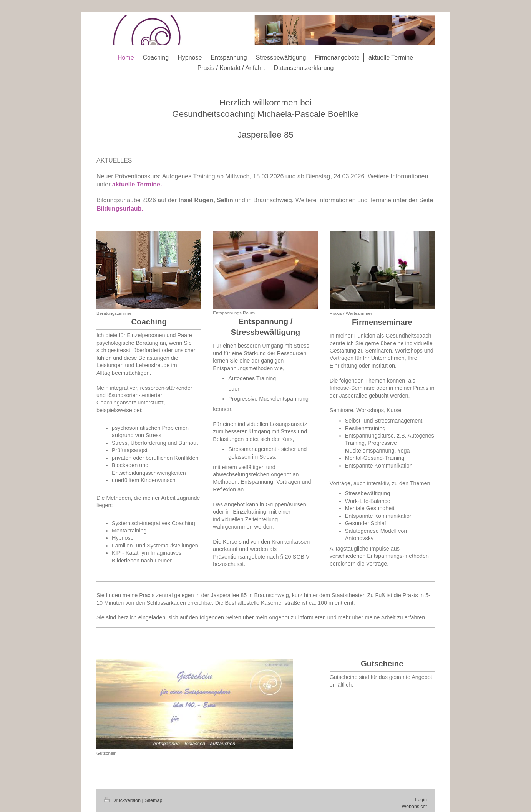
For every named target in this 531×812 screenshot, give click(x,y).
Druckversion (123, 800)
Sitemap (153, 800)
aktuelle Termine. (138, 184)
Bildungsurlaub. (120, 209)
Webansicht (414, 807)
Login (421, 800)
